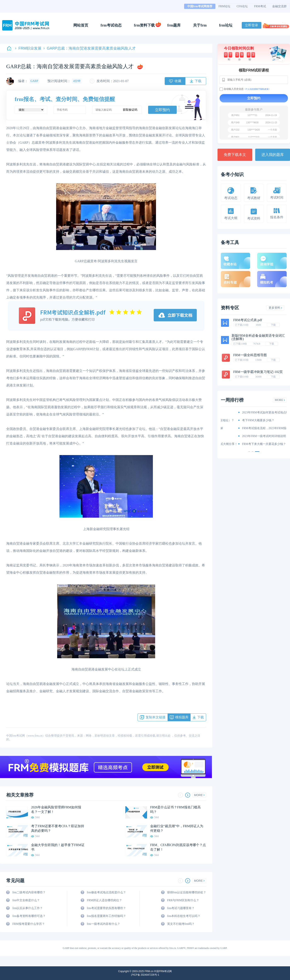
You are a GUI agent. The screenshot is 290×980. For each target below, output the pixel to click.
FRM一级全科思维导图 (250, 355)
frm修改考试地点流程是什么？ (106, 892)
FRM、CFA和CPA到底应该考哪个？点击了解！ (178, 847)
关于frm (200, 25)
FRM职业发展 (28, 48)
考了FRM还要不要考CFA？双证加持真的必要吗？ (58, 828)
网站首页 (81, 25)
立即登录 (251, 25)
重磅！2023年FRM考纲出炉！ (244, 412)
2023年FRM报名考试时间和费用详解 (248, 428)
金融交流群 (279, 6)
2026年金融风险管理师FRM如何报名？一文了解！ (56, 809)
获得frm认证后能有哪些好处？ (187, 892)
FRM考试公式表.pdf (248, 320)
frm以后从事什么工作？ (28, 908)
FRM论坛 (225, 6)
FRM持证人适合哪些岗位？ (104, 900)
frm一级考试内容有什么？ (103, 924)
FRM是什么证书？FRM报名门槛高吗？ (175, 809)
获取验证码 (130, 110)
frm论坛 (226, 25)
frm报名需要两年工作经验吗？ (106, 916)
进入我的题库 (273, 155)
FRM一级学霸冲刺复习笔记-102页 (258, 372)
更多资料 (275, 308)
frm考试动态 (111, 25)
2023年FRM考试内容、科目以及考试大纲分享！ (256, 444)
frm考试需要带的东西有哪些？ (106, 908)
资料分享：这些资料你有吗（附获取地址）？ (254, 420)
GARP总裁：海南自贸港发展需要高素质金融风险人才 (90, 48)
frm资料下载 (144, 25)
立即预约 (162, 110)
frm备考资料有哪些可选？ (29, 916)
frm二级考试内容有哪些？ (29, 892)
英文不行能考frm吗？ (181, 924)
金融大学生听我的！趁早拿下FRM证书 (58, 847)
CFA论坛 (242, 6)
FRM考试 (260, 6)
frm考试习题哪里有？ (181, 908)
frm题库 (174, 25)
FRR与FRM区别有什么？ (183, 900)
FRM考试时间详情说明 (240, 436)
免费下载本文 (235, 155)
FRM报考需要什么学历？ (29, 924)
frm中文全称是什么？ (26, 900)
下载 (273, 325)
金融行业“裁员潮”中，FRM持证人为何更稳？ (177, 828)
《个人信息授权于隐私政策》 (257, 89)
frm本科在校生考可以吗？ (184, 916)
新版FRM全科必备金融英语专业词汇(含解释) (258, 337)
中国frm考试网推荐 (200, 6)
